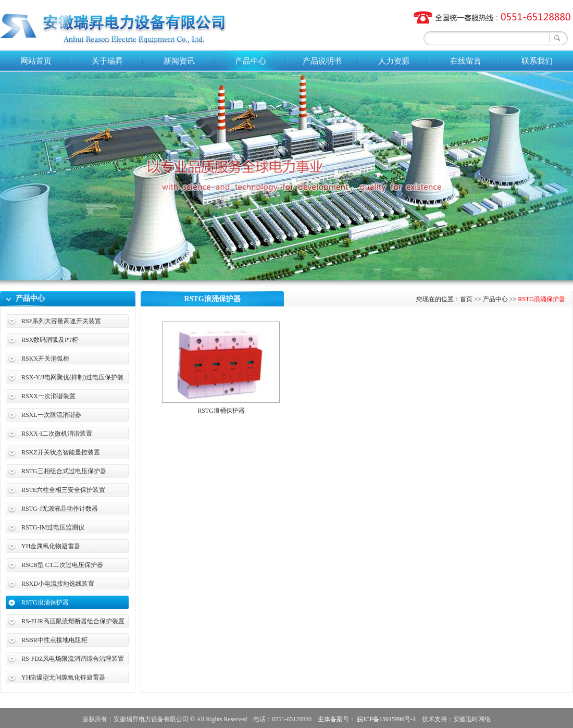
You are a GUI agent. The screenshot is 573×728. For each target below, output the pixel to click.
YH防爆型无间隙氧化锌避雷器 (63, 677)
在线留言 (466, 61)
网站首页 (36, 61)
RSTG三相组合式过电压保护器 (64, 471)
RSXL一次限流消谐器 (51, 415)
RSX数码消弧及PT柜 (50, 340)
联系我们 (537, 61)
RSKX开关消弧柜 (45, 359)
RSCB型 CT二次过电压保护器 (62, 565)
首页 (466, 299)
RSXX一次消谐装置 (48, 396)
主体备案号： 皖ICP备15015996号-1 (367, 719)
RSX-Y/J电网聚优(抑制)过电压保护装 (72, 377)
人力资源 (394, 61)
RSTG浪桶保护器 (221, 411)
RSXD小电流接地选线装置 (58, 584)
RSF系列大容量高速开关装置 (61, 321)
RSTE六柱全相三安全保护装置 (63, 490)
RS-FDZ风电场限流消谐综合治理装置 (73, 659)
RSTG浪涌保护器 (45, 602)
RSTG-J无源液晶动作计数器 (60, 509)
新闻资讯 (179, 61)
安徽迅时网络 (472, 719)
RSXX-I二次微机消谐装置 (57, 434)
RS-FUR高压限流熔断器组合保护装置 (73, 621)
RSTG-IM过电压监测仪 (53, 527)
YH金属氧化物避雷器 (51, 546)
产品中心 (251, 61)
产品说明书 (322, 61)
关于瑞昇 (107, 61)
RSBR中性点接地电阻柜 (54, 640)
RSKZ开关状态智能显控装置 (61, 452)
